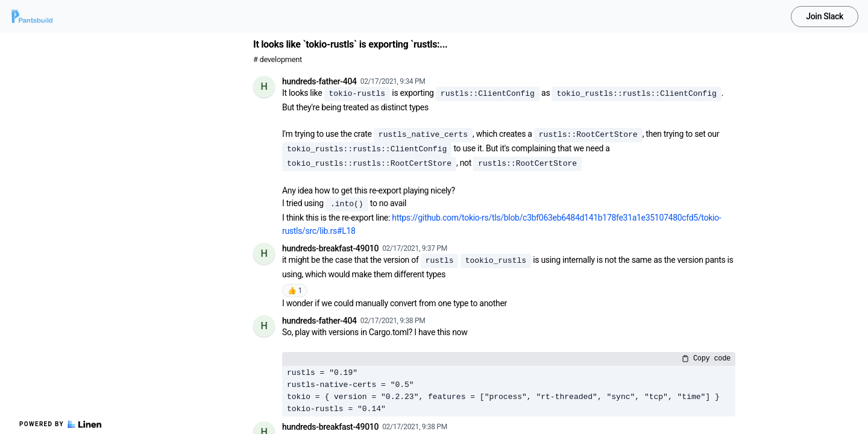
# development (278, 59)
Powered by (60, 424)
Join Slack (825, 16)
